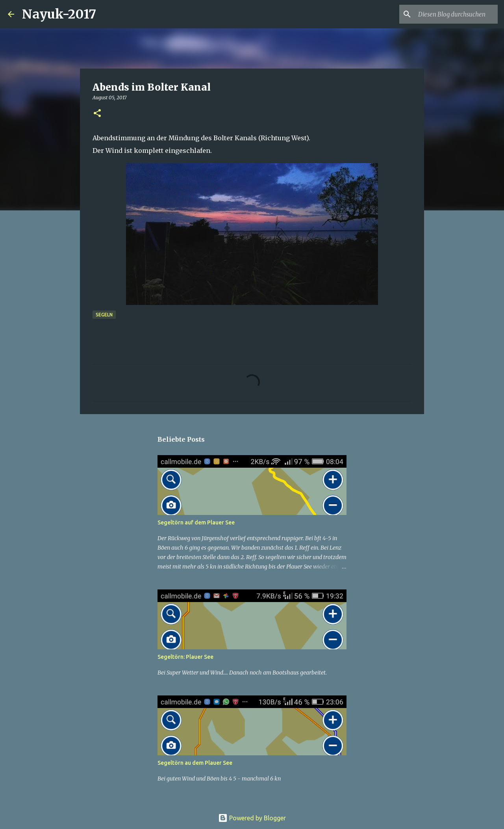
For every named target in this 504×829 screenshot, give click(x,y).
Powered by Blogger (252, 818)
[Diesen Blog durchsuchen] (456, 14)
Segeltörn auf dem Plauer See (196, 522)
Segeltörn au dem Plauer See (195, 763)
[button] (97, 114)
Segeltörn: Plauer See (185, 657)
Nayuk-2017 (59, 14)
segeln (104, 315)
